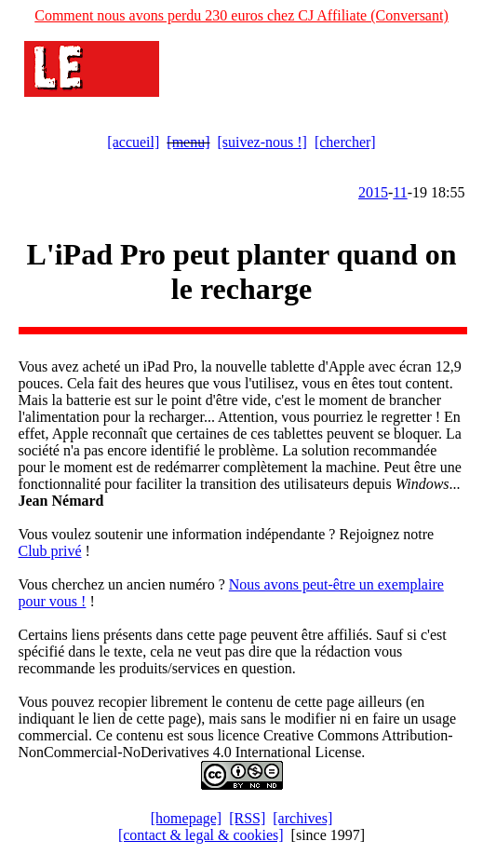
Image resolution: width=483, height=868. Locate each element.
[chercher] (345, 142)
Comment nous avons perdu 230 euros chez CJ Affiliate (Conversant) (241, 15)
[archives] (302, 818)
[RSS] (247, 818)
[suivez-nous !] (262, 142)
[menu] (188, 142)
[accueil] (133, 142)
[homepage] (186, 818)
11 (400, 192)
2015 (373, 192)
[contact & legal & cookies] (201, 835)
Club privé (50, 551)
